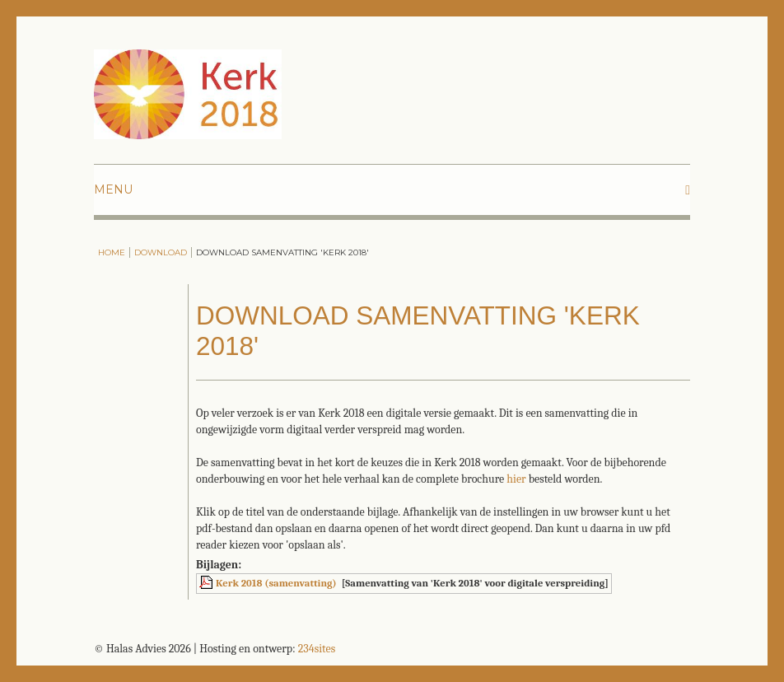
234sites (317, 649)
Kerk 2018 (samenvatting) (276, 583)
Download (161, 252)
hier (516, 479)
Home (112, 252)
